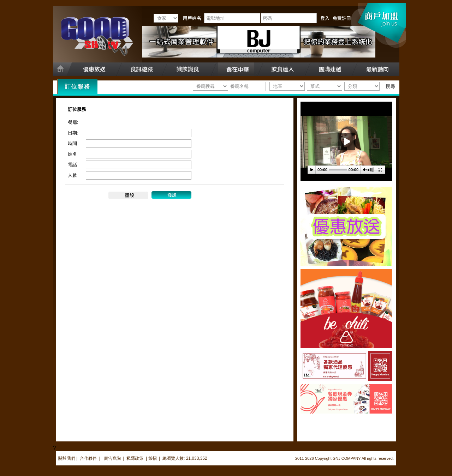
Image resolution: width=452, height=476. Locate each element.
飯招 (153, 458)
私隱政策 (135, 458)
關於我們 (67, 458)
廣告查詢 (113, 458)
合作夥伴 (88, 458)
